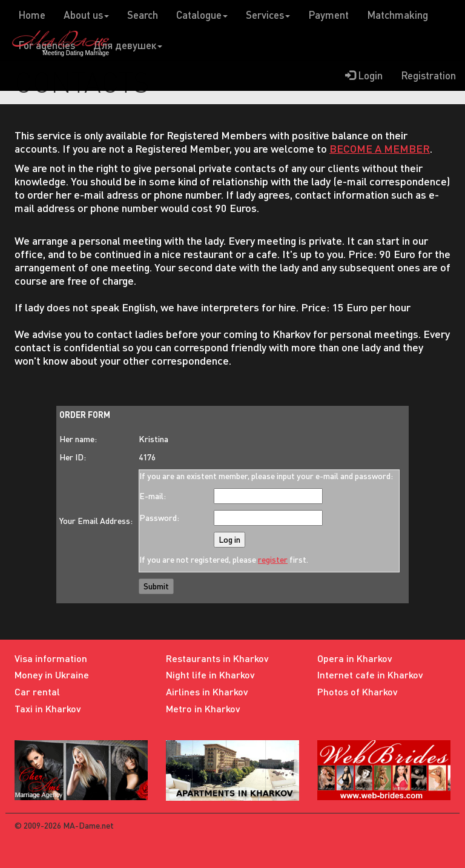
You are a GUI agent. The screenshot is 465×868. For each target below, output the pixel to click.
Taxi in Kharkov (48, 708)
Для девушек (128, 45)
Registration (428, 75)
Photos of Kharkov (358, 691)
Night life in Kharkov (210, 674)
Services (268, 15)
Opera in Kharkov (355, 658)
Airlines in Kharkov (207, 691)
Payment (328, 15)
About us (86, 15)
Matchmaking (397, 15)
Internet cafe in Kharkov (370, 674)
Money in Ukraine (52, 674)
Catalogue (202, 15)
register (273, 559)
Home (32, 15)
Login (364, 75)
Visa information (51, 658)
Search (143, 15)
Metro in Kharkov (203, 708)
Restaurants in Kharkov (217, 658)
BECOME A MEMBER (380, 148)
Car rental (37, 691)
